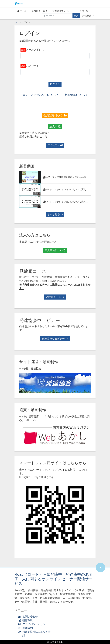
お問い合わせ (29, 617)
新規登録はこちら (76, 95)
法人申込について (55, 250)
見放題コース (39, 11)
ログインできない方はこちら (40, 95)
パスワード (33, 66)
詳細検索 (88, 16)
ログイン (55, 84)
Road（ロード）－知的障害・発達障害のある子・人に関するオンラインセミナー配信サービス (54, 579)
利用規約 (26, 628)
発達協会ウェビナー (63, 11)
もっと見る (55, 214)
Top (16, 22)
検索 (76, 16)
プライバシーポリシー (34, 624)
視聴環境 (26, 620)
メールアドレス (35, 50)
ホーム (22, 11)
